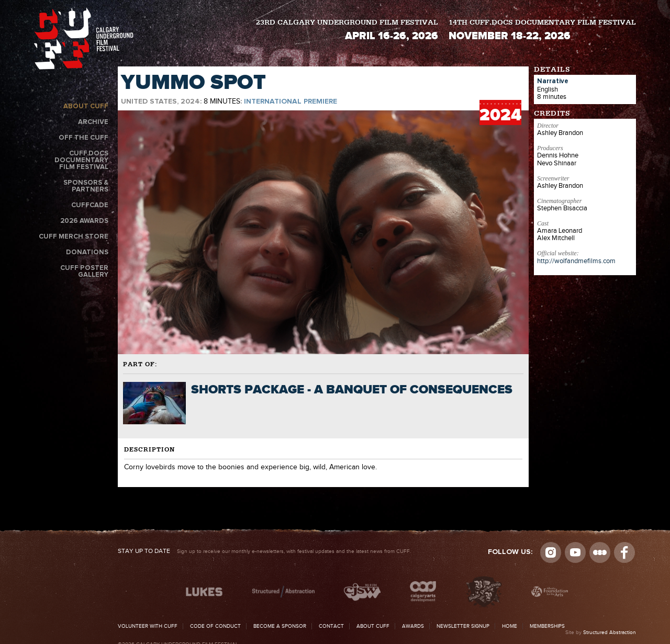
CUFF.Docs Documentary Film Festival (81, 160)
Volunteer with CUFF (148, 626)
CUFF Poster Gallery (84, 272)
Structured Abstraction (610, 632)
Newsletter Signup (463, 626)
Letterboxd (600, 552)
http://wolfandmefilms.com (576, 261)
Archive (93, 122)
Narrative (553, 81)
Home (510, 626)
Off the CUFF (83, 138)
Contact (331, 626)
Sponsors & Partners (86, 186)
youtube (575, 552)
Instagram (551, 552)
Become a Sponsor (280, 626)
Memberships (547, 626)
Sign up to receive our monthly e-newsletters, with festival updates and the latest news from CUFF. (264, 551)
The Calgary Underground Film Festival (84, 38)
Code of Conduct (215, 626)
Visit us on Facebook (624, 552)
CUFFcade (90, 205)
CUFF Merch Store (74, 237)
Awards (413, 626)
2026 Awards (84, 221)
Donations (87, 252)
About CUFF (86, 106)
